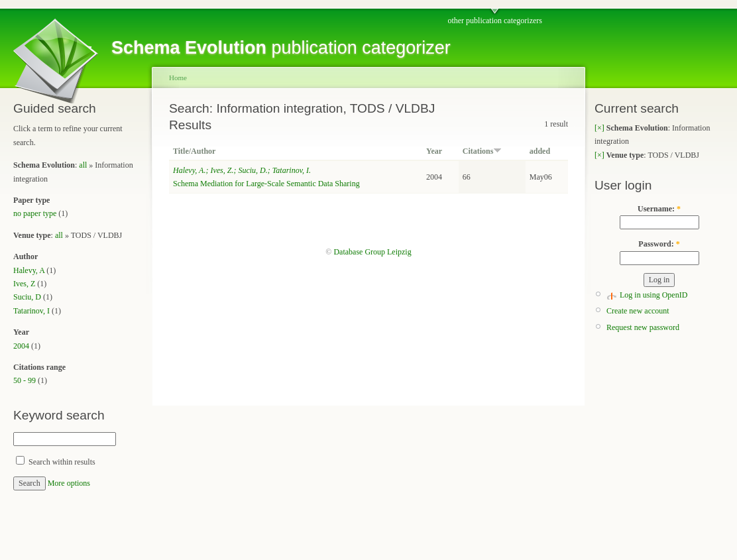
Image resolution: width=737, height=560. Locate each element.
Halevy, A (29, 270)
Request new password (643, 327)
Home (178, 78)
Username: (659, 209)
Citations (482, 151)
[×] (599, 128)
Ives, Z (24, 284)
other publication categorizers (495, 21)
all (83, 165)
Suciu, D (27, 297)
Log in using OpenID (653, 295)
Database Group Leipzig (372, 252)
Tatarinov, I (31, 311)
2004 (21, 346)
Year (434, 151)
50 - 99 (25, 380)
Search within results (56, 462)
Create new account (638, 311)
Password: (659, 244)
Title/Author (194, 151)
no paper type (35, 213)
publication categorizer (281, 48)
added (540, 151)
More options (69, 483)
